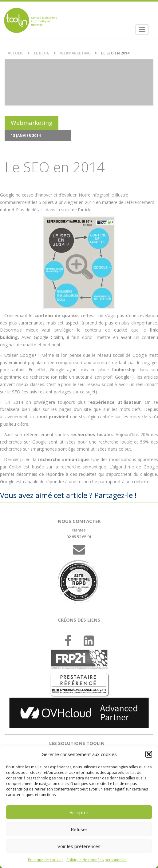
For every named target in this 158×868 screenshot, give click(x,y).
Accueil (16, 53)
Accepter (79, 812)
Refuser (79, 829)
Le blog (42, 53)
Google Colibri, (49, 337)
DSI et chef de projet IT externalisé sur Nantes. (30, 20)
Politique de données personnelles (97, 860)
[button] (149, 754)
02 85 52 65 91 (79, 537)
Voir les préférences (79, 846)
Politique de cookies (46, 860)
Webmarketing (75, 53)
